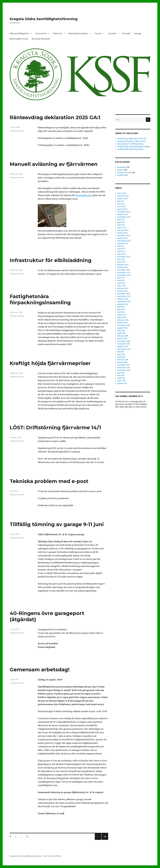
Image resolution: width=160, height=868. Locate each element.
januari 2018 (122, 362)
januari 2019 (122, 339)
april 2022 (121, 262)
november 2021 (124, 273)
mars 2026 (122, 193)
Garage (138, 34)
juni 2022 (121, 259)
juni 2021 (121, 278)
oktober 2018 (122, 346)
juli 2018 (121, 352)
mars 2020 (122, 317)
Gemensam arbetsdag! (40, 670)
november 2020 (124, 296)
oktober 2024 (123, 214)
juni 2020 (121, 310)
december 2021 (124, 270)
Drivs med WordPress (52, 856)
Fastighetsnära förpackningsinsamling (40, 299)
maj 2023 (121, 249)
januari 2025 (122, 209)
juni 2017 (121, 373)
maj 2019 (121, 331)
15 (28, 836)
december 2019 (123, 325)
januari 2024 (122, 233)
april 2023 (121, 251)
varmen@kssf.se (84, 195)
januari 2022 (122, 267)
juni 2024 (121, 222)
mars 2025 (122, 207)
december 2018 (124, 341)
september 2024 (124, 217)
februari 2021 (123, 288)
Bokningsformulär (19, 39)
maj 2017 (121, 376)
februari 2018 (123, 360)
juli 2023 (121, 246)
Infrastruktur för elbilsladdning (51, 260)
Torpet (98, 34)
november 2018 (124, 344)
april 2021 (121, 283)
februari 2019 (123, 336)
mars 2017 (121, 381)
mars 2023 (122, 254)
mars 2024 (122, 228)
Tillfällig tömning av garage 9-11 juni (57, 524)
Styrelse (112, 34)
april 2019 (121, 333)
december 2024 (124, 212)
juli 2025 (121, 201)
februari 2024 (123, 230)
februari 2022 (123, 265)
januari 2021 (122, 291)
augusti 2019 (122, 328)
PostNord (121, 175)
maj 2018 (121, 354)
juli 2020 (121, 307)
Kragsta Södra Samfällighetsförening (44, 19)
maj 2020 (121, 312)
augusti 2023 (123, 244)
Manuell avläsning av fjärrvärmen (54, 164)
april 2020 (121, 315)
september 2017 (124, 370)
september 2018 (124, 349)
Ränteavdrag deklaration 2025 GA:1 (55, 117)
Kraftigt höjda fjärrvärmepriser (50, 363)
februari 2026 (123, 196)
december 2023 (124, 236)
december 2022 (124, 257)
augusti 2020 (123, 304)
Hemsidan (122, 167)
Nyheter (120, 170)
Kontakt (126, 34)
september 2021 (124, 275)
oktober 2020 (123, 299)
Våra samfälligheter (19, 34)
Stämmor (58, 34)
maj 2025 (121, 204)
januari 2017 (122, 383)
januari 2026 (122, 199)
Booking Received (41, 39)
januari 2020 (122, 323)
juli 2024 (121, 220)
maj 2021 (121, 280)
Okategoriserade (17, 131)
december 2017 (123, 365)
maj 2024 (121, 225)
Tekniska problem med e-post (49, 481)
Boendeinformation (78, 34)
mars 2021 (122, 286)
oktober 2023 (123, 238)
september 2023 (124, 241)
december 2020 (124, 294)
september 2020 (124, 302)
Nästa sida (104, 840)
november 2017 (123, 368)
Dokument (41, 34)
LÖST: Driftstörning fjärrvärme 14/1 (55, 427)
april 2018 (121, 357)
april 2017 (121, 378)
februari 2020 (123, 320)
